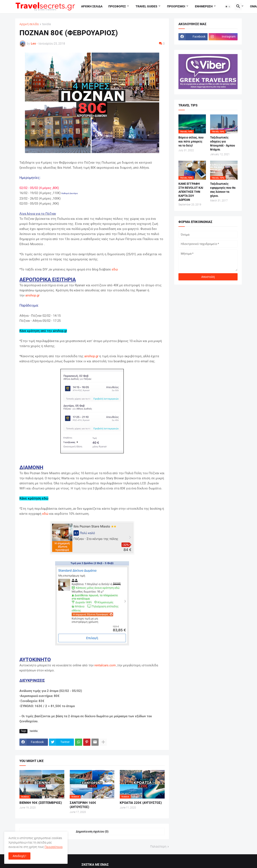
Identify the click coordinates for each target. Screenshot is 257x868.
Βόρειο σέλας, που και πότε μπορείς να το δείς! (191, 141)
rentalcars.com (105, 665)
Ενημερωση (204, 6)
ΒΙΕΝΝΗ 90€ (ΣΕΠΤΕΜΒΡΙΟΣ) (41, 803)
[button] (228, 7)
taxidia (46, 24)
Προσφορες (117, 6)
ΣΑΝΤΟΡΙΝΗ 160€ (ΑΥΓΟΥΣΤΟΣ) (83, 805)
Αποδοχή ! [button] (19, 856)
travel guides (146, 6)
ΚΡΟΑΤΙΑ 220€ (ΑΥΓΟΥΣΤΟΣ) (141, 803)
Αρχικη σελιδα (92, 6)
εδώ (115, 269)
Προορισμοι (176, 6)
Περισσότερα (54, 847)
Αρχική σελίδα (29, 24)
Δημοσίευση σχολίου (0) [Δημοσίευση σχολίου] (92, 831)
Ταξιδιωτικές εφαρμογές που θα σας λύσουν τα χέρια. (223, 190)
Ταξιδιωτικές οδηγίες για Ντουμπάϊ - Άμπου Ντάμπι (223, 143)
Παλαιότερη (158, 846)
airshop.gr (32, 295)
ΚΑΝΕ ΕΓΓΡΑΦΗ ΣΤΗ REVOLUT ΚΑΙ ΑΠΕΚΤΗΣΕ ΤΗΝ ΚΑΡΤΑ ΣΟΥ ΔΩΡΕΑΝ (191, 192)
